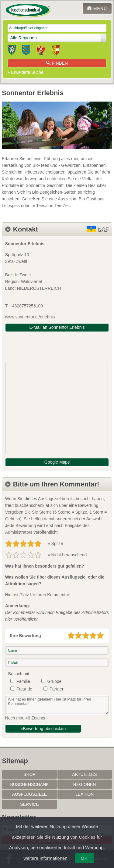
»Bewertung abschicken (43, 729)
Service (29, 804)
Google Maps (57, 462)
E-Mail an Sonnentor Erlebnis (57, 327)
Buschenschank (30, 784)
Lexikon (85, 794)
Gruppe (55, 681)
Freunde (24, 689)
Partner (57, 689)
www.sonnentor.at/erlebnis (30, 317)
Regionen (85, 784)
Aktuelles (85, 774)
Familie (23, 681)
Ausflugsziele (29, 794)
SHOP (29, 774)
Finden (57, 63)
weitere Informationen (45, 858)
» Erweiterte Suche (26, 72)
